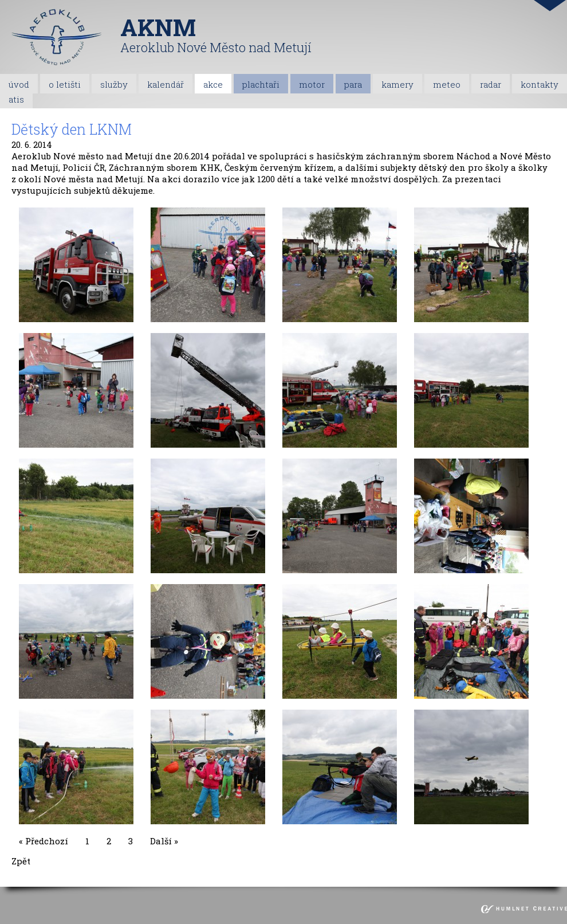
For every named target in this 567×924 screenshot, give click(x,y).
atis (16, 99)
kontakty (540, 84)
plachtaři (261, 84)
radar (491, 84)
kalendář (166, 84)
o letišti (65, 84)
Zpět (21, 861)
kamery (397, 84)
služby (114, 84)
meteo (447, 84)
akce (213, 84)
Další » (164, 841)
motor (312, 84)
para (353, 84)
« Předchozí (44, 841)
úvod (19, 84)
